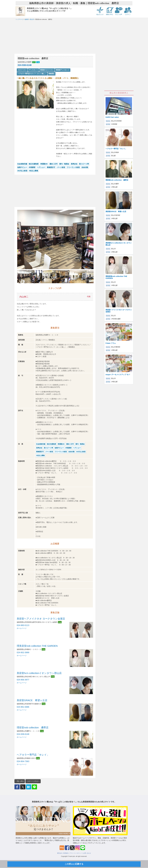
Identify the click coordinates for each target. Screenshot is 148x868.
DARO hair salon (112, 117)
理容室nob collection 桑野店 (33, 727)
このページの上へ (33, 781)
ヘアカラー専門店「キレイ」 (33, 755)
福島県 (27, 19)
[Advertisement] (55, 38)
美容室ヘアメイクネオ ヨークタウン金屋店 (41, 619)
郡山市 (32, 19)
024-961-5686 (23, 707)
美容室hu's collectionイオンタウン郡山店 (39, 673)
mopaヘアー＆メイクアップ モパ (118, 375)
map (60, 622)
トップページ (19, 19)
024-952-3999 (23, 652)
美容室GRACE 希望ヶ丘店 (32, 700)
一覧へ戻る (20, 781)
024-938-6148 (25, 65)
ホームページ (22, 628)
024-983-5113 (23, 625)
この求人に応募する (74, 864)
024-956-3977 (23, 680)
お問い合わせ (87, 853)
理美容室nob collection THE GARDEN (37, 646)
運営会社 (60, 853)
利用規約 (66, 853)
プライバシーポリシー (76, 853)
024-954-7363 (23, 761)
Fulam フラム (111, 343)
